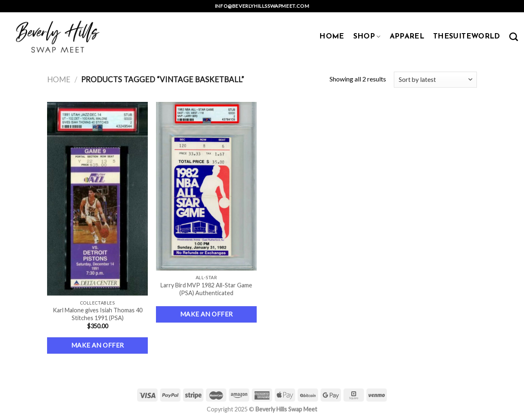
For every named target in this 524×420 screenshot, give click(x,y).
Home (59, 79)
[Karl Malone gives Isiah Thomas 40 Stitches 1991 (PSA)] (98, 199)
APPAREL (407, 37)
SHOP (367, 37)
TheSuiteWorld (467, 37)
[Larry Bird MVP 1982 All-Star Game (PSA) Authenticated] (207, 186)
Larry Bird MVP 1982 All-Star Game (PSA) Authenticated (206, 289)
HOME (332, 37)
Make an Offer (98, 345)
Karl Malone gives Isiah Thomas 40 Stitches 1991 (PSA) (98, 314)
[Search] (514, 37)
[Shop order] (435, 80)
